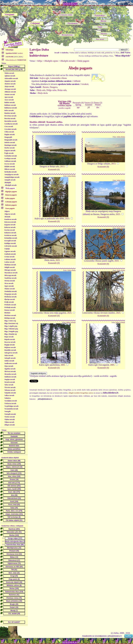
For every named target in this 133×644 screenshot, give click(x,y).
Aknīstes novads (10, 84)
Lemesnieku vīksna (58, 78)
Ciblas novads (9, 132)
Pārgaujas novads (10, 294)
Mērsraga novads (10, 275)
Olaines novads (10, 289)
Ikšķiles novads (10, 167)
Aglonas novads (10, 76)
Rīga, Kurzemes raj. (11, 323)
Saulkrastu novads (11, 363)
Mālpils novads (10, 267)
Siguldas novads (10, 369)
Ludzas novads (9, 262)
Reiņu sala (62, 90)
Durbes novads (9, 148)
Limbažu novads (10, 254)
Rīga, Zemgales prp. (11, 331)
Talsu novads (9, 385)
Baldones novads (10, 105)
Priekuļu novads (10, 307)
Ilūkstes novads (10, 169)
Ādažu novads (9, 73)
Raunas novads (10, 310)
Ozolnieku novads (11, 291)
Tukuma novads (10, 390)
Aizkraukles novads (11, 78)
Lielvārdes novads (11, 246)
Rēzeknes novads (10, 315)
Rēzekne (7, 313)
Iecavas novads (10, 164)
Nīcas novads (9, 283)
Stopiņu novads (10, 379)
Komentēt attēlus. (55, 122)
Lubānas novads (10, 259)
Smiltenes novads (10, 377)
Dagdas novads (10, 134)
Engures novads (10, 150)
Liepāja (7, 249)
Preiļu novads (9, 302)
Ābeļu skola (43, 93)
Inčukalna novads (10, 172)
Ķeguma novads (10, 225)
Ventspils (7, 411)
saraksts (14, 53)
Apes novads (9, 97)
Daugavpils (8, 137)
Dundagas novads (10, 145)
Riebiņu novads (10, 318)
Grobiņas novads (10, 158)
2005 (63, 365)
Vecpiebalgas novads (11, 406)
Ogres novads (9, 286)
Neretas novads (10, 281)
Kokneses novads (10, 233)
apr (78, 107)
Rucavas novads (10, 342)
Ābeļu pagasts (83, 61)
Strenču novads (10, 382)
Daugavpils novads (11, 140)
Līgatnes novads (10, 251)
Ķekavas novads (10, 227)
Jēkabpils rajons (51, 61)
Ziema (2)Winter (98, 104)
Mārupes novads (10, 270)
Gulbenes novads (10, 161)
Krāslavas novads (10, 235)
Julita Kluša (71, 134)
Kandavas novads (10, 219)
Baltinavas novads (11, 108)
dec (98, 107)
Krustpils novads (10, 241)
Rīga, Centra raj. (10, 321)
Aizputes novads (10, 81)
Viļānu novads (9, 422)
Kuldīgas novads (10, 243)
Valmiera (8, 398)
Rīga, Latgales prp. (11, 326)
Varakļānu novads (11, 401)
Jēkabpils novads (11, 185)
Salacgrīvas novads (11, 353)
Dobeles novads (10, 142)
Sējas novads (9, 366)
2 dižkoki (76, 81)
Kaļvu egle (44, 78)
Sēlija (40, 61)
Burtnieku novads (11, 121)
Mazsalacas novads (11, 273)
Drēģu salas (51, 90)
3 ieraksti (84, 84)
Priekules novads (10, 305)
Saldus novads (9, 361)
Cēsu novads (9, 126)
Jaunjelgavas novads (11, 175)
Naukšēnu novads (10, 278)
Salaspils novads (10, 358)
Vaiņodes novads (10, 393)
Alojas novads (9, 86)
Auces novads (9, 100)
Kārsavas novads (10, 222)
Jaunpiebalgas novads (12, 177)
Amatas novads (10, 94)
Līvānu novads (9, 257)
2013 (62, 166)
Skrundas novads (10, 374)
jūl (89, 107)
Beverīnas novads (10, 116)
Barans (46, 87)
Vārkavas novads (10, 403)
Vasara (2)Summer (89, 104)
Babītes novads (10, 102)
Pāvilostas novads (10, 297)
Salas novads (9, 355)
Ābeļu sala (41, 90)
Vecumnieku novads (11, 409)
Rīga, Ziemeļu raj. (11, 334)
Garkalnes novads (11, 156)
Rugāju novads (10, 345)
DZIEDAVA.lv (70, 4)
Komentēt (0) (54, 170)
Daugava (54, 87)
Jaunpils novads (10, 180)
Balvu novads (9, 110)
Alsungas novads (10, 89)
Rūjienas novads (10, 347)
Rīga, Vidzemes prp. (11, 329)
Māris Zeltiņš (71, 322)
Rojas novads (9, 337)
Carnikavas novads (11, 124)
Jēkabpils (8, 183)
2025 (67, 218)
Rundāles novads (10, 350)
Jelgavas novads (10, 214)
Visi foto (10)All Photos (64, 103)
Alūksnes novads (10, 92)
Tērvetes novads (10, 387)
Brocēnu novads (10, 118)
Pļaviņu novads (10, 299)
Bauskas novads (10, 113)
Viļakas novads (10, 419)
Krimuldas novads (11, 238)
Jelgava (7, 211)
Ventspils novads (10, 414)
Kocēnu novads (10, 230)
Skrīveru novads (10, 371)
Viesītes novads (10, 417)
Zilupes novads (10, 425)
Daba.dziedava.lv (16, 60)
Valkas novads (9, 395)
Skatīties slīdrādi (37, 122)
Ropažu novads (10, 339)
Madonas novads (10, 265)
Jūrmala (7, 217)
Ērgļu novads (9, 153)
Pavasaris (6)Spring (78, 104)
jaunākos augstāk (64, 108)
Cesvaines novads (10, 129)
